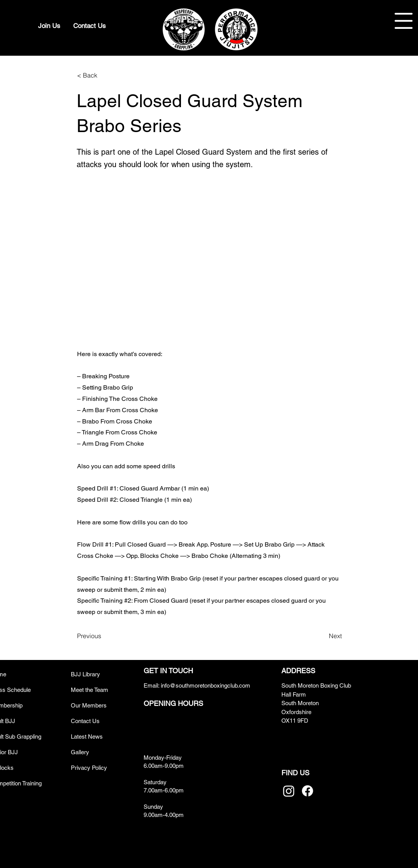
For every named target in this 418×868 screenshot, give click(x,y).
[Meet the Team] (98, 690)
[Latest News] (98, 737)
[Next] (322, 636)
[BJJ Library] (98, 674)
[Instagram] (289, 791)
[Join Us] (49, 26)
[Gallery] (98, 752)
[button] (404, 21)
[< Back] (103, 75)
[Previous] (103, 636)
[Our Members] (98, 705)
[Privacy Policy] (98, 768)
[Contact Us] (90, 26)
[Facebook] (307, 791)
